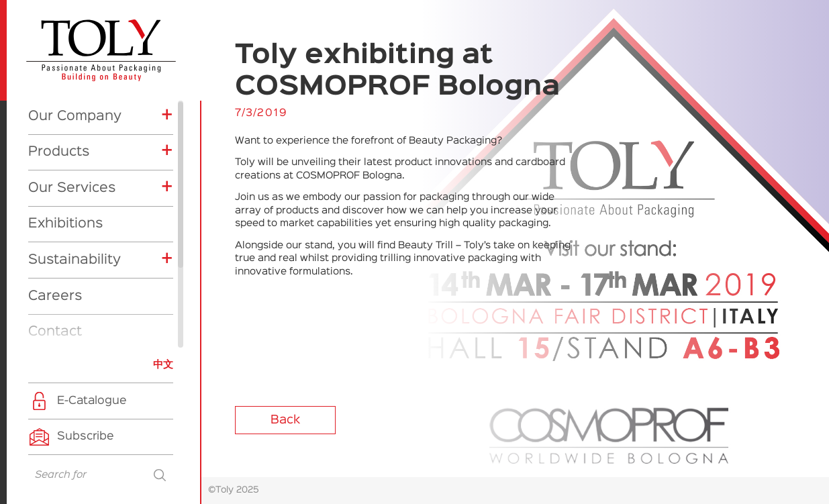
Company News (87, 297)
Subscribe (86, 437)
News (47, 249)
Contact (55, 213)
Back (285, 420)
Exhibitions (65, 105)
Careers (55, 177)
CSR (57, 338)
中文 (163, 365)
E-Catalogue (92, 401)
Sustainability (75, 141)
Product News (83, 317)
